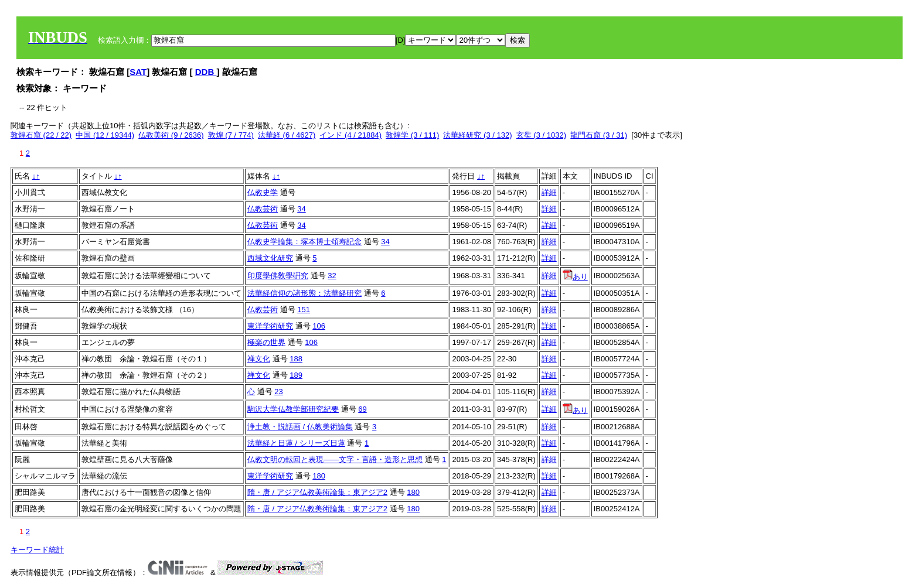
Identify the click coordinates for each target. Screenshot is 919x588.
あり (575, 277)
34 (301, 209)
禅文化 (259, 359)
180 (319, 476)
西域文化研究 (270, 258)
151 (304, 310)
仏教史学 (263, 192)
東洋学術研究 (270, 326)
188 (296, 359)
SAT (138, 72)
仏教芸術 (263, 209)
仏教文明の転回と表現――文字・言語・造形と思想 (335, 459)
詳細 (549, 192)
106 (319, 326)
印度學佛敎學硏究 (278, 276)
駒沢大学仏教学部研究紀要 (293, 409)
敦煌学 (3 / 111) (412, 135)
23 (278, 392)
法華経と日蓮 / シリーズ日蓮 (296, 443)
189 (296, 375)
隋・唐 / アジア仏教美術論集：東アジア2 (317, 492)
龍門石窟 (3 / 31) (599, 135)
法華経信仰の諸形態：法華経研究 (304, 293)
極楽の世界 (266, 342)
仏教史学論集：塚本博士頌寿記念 (304, 242)
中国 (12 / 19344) (105, 135)
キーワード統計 (37, 550)
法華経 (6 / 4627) (287, 135)
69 (362, 409)
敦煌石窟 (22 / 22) (41, 135)
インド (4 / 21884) (350, 135)
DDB (206, 72)
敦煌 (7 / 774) (231, 135)
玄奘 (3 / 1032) (541, 135)
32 (332, 276)
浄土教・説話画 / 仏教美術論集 (300, 427)
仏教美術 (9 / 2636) (171, 135)
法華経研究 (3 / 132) (477, 135)
